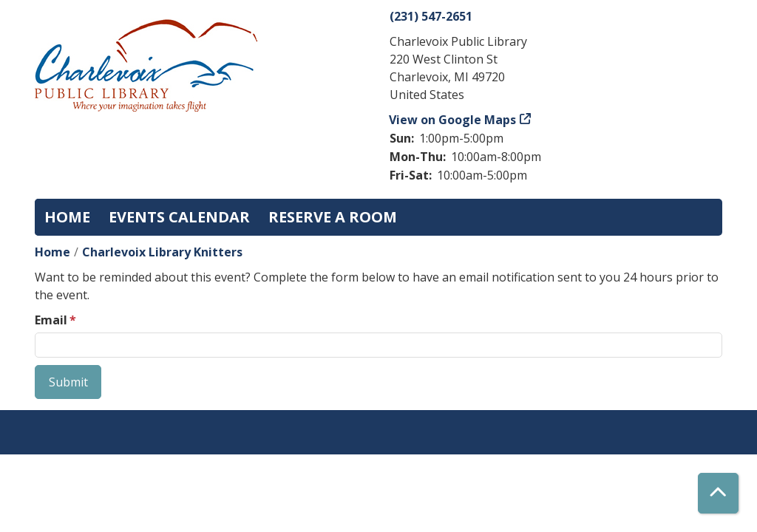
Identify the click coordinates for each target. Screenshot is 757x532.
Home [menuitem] (67, 217)
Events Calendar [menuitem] (179, 217)
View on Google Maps (453, 120)
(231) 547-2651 (431, 16)
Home (52, 252)
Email (51, 320)
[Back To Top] (718, 493)
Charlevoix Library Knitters (162, 252)
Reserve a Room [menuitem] (333, 217)
